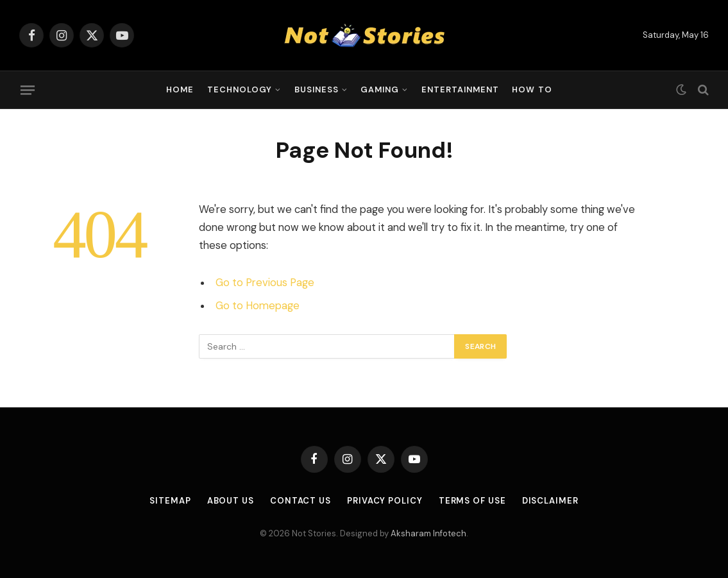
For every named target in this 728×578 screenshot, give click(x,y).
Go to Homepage (258, 306)
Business (317, 89)
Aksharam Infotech (428, 533)
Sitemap (170, 501)
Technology (240, 89)
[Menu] (28, 90)
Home (180, 89)
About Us (231, 501)
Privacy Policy (385, 501)
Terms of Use (472, 501)
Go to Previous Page (265, 283)
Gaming (380, 89)
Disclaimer (550, 501)
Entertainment (460, 89)
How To (532, 89)
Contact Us (301, 501)
